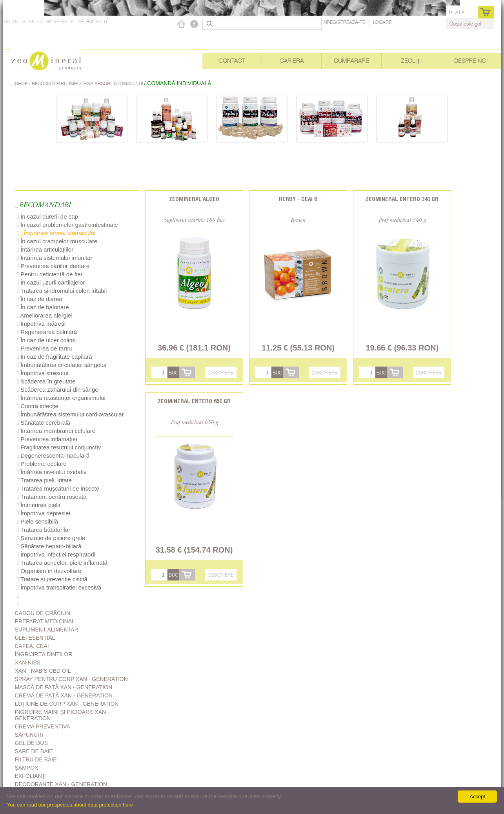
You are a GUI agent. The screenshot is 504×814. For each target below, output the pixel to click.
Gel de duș (31, 743)
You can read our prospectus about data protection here (70, 805)
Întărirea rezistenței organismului (61, 398)
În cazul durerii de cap (47, 216)
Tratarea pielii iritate (45, 480)
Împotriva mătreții (41, 324)
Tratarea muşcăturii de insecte (58, 488)
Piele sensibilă (38, 521)
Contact (232, 61)
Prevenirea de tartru (45, 348)
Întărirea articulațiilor (45, 249)
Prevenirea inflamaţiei (47, 439)
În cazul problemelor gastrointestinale (67, 225)
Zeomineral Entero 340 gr (402, 199)
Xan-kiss (28, 663)
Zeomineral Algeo (194, 199)
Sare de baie (34, 751)
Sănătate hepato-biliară (49, 546)
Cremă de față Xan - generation (64, 695)
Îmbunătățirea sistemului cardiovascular (70, 414)
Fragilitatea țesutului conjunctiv (59, 447)
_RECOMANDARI (43, 205)
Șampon (27, 768)
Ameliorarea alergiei (45, 315)
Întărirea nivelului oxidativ (52, 472)
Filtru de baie (36, 759)
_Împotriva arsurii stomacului (56, 233)
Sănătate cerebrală (44, 423)
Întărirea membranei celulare (56, 431)
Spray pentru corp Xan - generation (71, 679)
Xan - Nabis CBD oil (43, 671)
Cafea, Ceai (32, 646)
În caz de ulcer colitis (46, 340)
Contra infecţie (38, 406)
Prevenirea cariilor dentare (53, 266)
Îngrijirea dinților (44, 654)
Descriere (221, 373)
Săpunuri (29, 735)
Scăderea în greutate (46, 381)
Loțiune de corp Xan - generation (67, 704)
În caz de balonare (43, 307)
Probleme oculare (42, 464)
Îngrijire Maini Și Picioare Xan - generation (62, 715)
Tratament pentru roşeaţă (52, 497)
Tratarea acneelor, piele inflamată (62, 563)
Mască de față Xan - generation (64, 687)
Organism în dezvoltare (49, 571)
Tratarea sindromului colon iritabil (62, 291)
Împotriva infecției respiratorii (56, 554)
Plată (457, 12)
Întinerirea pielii (39, 505)
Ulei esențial (35, 638)
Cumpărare (351, 61)
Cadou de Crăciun (43, 613)
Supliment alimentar (47, 630)
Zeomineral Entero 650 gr (194, 401)
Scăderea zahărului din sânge (58, 390)
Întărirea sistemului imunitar (55, 258)
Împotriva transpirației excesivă (59, 587)
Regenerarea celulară (47, 332)
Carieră (292, 61)
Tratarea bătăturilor (44, 530)
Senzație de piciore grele (51, 538)
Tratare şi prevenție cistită (52, 579)
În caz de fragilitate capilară (55, 357)
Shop (22, 83)
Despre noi (471, 61)
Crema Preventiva (43, 726)
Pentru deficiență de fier (50, 274)
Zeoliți (411, 61)
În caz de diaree (40, 299)
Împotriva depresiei (44, 513)
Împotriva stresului (43, 373)
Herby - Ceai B (298, 199)
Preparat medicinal (45, 621)
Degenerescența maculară (53, 455)
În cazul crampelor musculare (57, 241)
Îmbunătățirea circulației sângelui (62, 365)
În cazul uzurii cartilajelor (51, 282)
